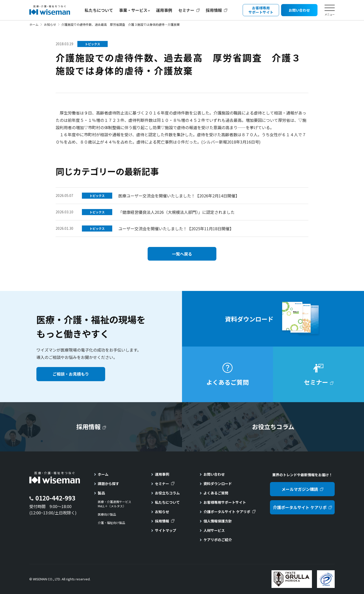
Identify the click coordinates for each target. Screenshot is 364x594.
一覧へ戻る (182, 254)
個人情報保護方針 (218, 521)
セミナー (186, 10)
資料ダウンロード (218, 484)
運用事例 (164, 10)
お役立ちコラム (167, 493)
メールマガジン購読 (300, 489)
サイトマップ (166, 530)
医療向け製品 (107, 514)
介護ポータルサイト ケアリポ (227, 512)
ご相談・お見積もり (71, 374)
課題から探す (108, 484)
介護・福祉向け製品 (111, 523)
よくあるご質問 (216, 493)
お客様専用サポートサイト (225, 502)
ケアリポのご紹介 (218, 540)
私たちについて (99, 10)
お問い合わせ (214, 474)
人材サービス (214, 530)
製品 (101, 493)
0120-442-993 (55, 498)
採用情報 (214, 10)
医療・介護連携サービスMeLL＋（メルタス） (115, 504)
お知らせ (50, 24)
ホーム (34, 24)
